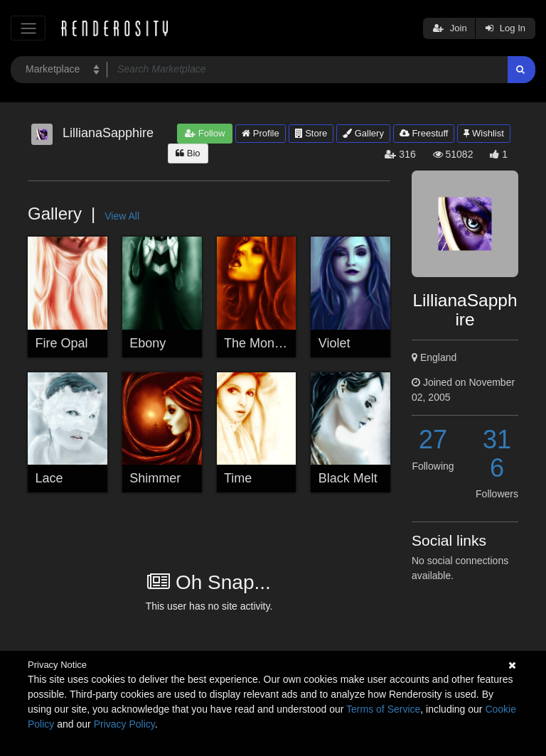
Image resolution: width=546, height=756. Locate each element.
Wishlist (483, 133)
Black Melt (348, 478)
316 (497, 454)
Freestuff (424, 133)
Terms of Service (383, 709)
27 (433, 439)
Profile (260, 133)
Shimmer (155, 478)
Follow (205, 133)
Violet (334, 343)
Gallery (363, 133)
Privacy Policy (124, 724)
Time (238, 478)
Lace (49, 478)
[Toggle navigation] (28, 28)
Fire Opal (62, 343)
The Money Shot (271, 343)
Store (311, 133)
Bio (188, 153)
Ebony (148, 343)
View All (122, 216)
